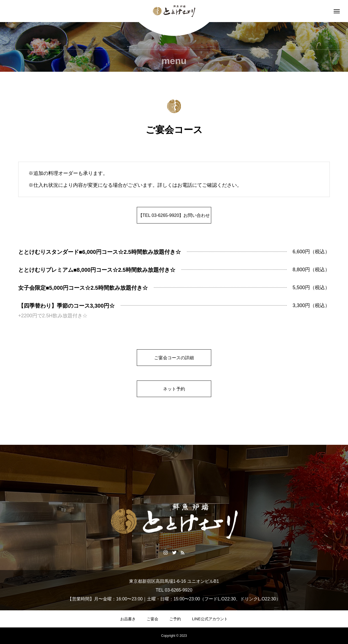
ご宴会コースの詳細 (174, 358)
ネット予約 (174, 389)
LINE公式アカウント (210, 619)
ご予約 (175, 619)
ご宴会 (152, 619)
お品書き (128, 619)
